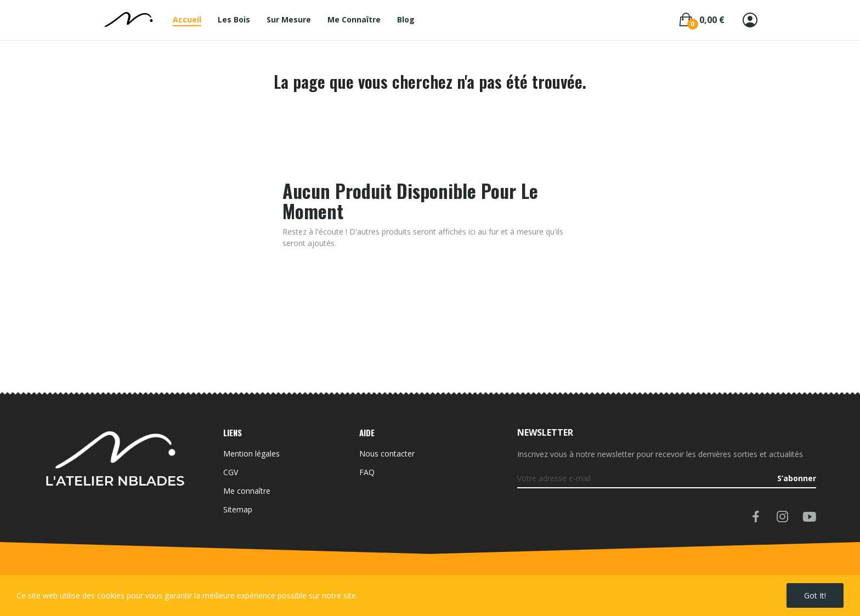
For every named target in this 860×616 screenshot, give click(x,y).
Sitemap (238, 509)
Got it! (815, 595)
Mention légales (251, 454)
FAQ (367, 472)
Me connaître (247, 491)
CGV (231, 472)
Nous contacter (387, 454)
